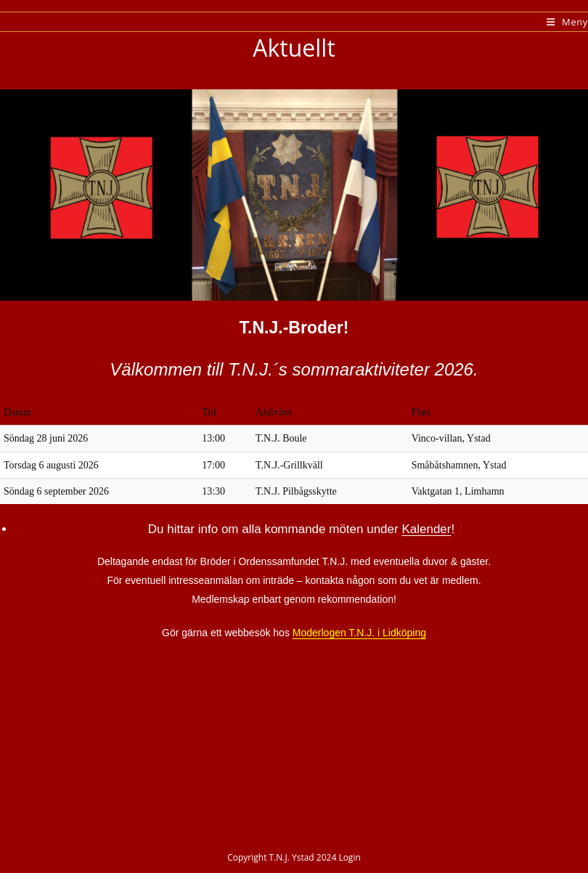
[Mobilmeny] (567, 22)
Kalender (426, 529)
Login (349, 857)
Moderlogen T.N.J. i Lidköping (359, 633)
